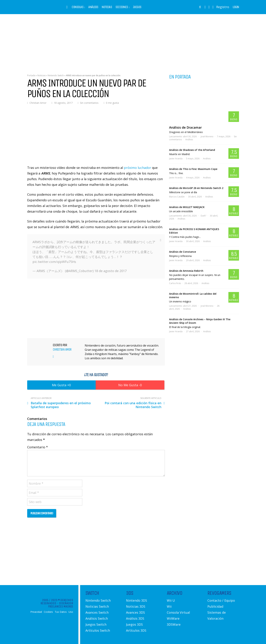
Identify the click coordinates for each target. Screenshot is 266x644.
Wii (169, 606)
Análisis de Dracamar (185, 127)
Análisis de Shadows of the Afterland (192, 150)
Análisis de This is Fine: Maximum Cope (193, 169)
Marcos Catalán (177, 197)
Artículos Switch (98, 630)
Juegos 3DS (134, 624)
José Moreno (207, 136)
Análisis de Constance (183, 252)
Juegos (137, 7)
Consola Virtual (178, 612)
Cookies (48, 612)
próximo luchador (138, 168)
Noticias (107, 7)
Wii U (171, 600)
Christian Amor (38, 103)
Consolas (77, 7)
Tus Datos (61, 612)
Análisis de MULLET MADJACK (187, 207)
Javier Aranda (176, 159)
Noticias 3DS (136, 606)
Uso (71, 612)
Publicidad (215, 606)
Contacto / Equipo (221, 600)
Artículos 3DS (136, 630)
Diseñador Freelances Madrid (61, 605)
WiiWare (173, 618)
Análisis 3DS (135, 618)
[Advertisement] (133, 41)
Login (236, 7)
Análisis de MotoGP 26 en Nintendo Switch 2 (196, 188)
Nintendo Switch (56, 75)
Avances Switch (97, 612)
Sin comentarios (89, 103)
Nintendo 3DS (137, 600)
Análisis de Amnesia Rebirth (186, 271)
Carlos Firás (175, 283)
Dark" (204, 216)
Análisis (93, 7)
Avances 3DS (135, 612)
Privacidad (36, 612)
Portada (31, 75)
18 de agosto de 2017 (110, 271)
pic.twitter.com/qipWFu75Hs (54, 262)
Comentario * (38, 447)
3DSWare (174, 624)
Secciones (122, 7)
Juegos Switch (96, 624)
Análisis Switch (97, 618)
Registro (223, 7)
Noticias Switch (97, 606)
